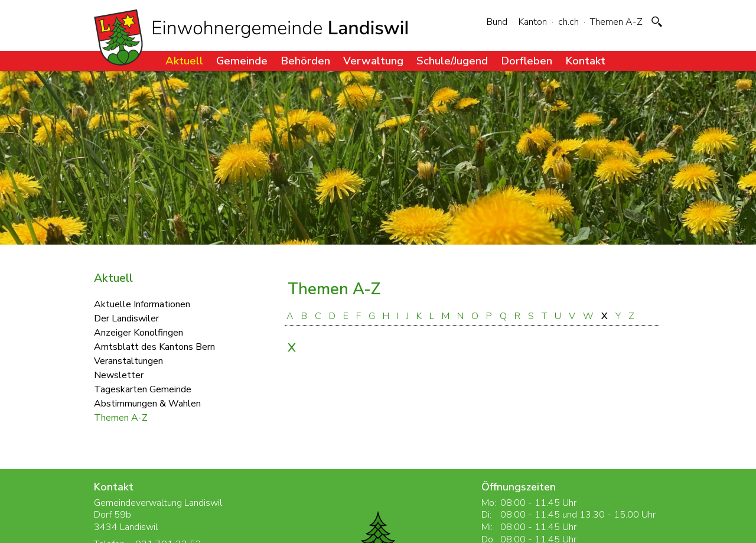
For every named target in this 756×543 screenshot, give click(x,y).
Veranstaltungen (128, 360)
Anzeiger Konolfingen (139, 332)
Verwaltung (373, 61)
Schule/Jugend (452, 61)
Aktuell (184, 61)
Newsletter (119, 375)
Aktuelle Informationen (142, 304)
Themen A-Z (616, 22)
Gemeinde (242, 61)
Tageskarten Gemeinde (143, 389)
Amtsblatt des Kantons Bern (154, 346)
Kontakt (585, 61)
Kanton (533, 22)
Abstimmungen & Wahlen (147, 403)
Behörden (305, 61)
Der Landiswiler (126, 318)
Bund (497, 22)
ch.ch (568, 22)
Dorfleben (527, 61)
